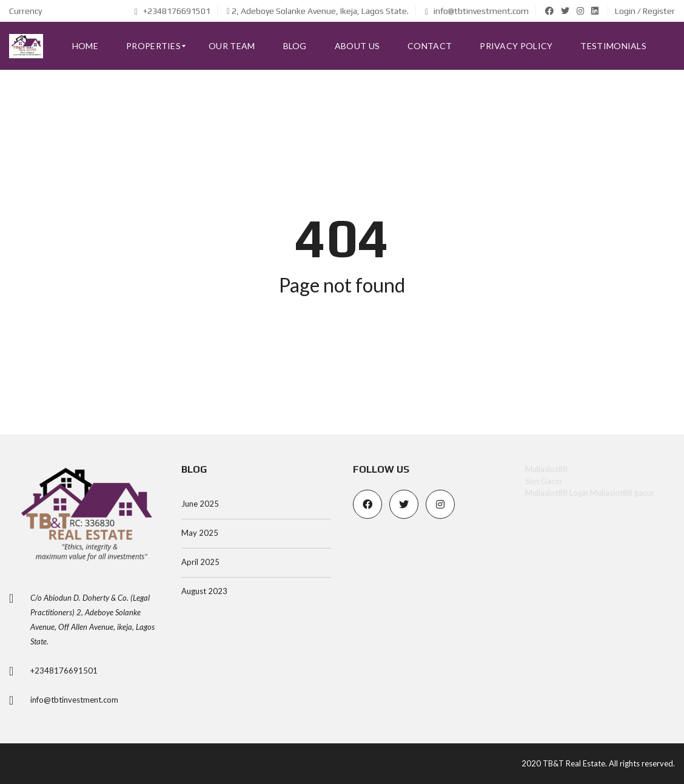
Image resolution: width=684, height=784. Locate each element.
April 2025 (200, 562)
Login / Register (645, 11)
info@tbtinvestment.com (477, 11)
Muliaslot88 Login (557, 493)
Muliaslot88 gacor (622, 493)
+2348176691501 (173, 11)
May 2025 (200, 533)
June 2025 (200, 504)
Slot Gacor (544, 481)
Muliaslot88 (546, 469)
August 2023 (204, 591)
